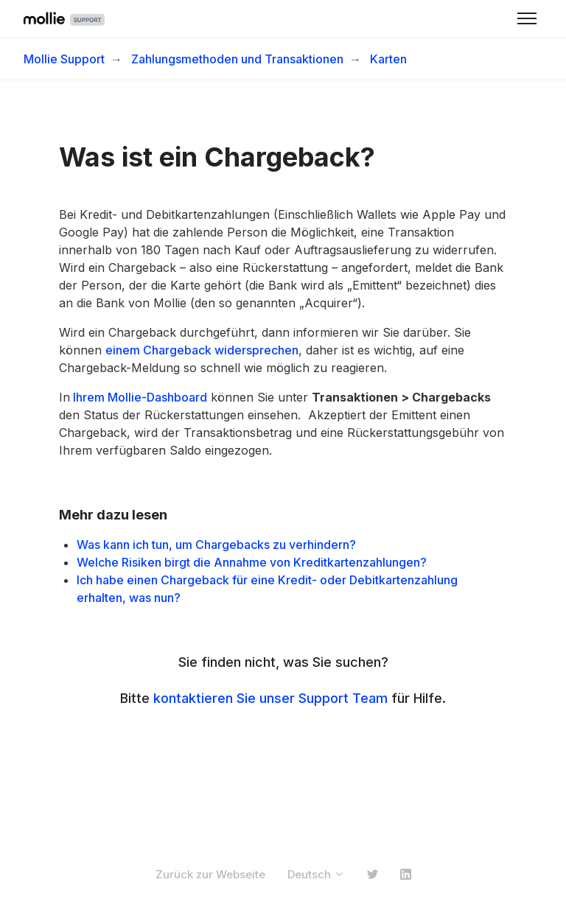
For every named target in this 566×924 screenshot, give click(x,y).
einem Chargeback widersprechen (202, 350)
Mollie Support (64, 59)
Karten (388, 59)
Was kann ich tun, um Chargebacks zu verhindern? (218, 545)
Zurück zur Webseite (210, 874)
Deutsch (316, 874)
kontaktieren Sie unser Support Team (270, 698)
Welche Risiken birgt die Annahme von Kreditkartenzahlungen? (252, 562)
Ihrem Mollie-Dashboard (139, 397)
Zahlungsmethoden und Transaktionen (237, 59)
